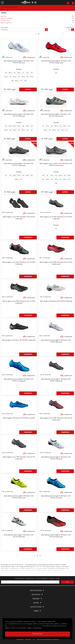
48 (25, 81)
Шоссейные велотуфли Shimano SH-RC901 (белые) (56, 341)
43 (10, 77)
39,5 (10, 73)
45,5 (32, 77)
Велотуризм (6, 23)
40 (15, 73)
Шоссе (4, 16)
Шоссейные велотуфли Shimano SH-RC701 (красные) (56, 536)
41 (23, 73)
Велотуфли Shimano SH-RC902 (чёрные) (19, 340)
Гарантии (28, 639)
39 (6, 73)
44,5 (23, 77)
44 (19, 77)
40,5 (19, 73)
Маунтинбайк (7, 19)
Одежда (38, 599)
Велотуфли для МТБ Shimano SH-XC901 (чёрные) (56, 218)
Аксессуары (37, 607)
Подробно (28, 238)
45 (27, 77)
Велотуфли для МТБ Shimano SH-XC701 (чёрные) (19, 458)
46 (12, 81)
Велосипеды (37, 591)
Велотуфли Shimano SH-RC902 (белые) (56, 301)
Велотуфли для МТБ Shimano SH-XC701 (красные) (56, 419)
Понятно (37, 634)
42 (32, 73)
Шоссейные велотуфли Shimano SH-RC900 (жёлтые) (19, 497)
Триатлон (5, 21)
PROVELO (26, 2)
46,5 (17, 81)
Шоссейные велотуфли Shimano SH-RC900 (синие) (56, 497)
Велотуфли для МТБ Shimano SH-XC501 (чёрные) (19, 218)
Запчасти (37, 595)
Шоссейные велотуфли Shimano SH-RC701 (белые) (19, 536)
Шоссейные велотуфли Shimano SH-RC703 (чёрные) (19, 165)
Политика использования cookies (48, 639)
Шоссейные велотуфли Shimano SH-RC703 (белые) (19, 115)
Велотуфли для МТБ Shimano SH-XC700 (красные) (56, 263)
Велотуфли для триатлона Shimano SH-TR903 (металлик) (56, 165)
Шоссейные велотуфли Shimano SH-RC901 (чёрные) (56, 380)
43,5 (15, 77)
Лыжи (38, 611)
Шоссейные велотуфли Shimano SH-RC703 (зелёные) (56, 115)
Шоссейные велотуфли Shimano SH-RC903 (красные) (56, 62)
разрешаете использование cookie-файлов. (25, 626)
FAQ (34, 639)
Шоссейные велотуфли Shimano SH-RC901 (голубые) (19, 380)
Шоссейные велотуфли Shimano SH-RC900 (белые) (56, 458)
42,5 (6, 77)
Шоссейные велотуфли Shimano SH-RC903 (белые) (19, 62)
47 (21, 81)
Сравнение (31, 58)
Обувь (38, 603)
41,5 (27, 73)
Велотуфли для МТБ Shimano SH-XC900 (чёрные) (19, 263)
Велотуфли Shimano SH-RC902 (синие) (19, 418)
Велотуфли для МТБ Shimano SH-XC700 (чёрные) (19, 302)
